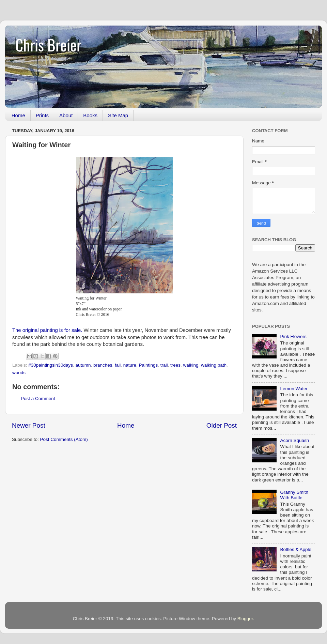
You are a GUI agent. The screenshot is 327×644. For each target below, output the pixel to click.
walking (191, 365)
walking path (214, 365)
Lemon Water (294, 389)
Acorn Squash (294, 440)
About (66, 115)
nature (130, 365)
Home (18, 115)
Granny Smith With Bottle (294, 495)
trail (164, 365)
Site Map (118, 115)
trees (175, 365)
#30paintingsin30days (51, 365)
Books (90, 115)
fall (118, 365)
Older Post (222, 425)
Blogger (245, 619)
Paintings (149, 365)
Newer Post (29, 425)
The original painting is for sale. (47, 330)
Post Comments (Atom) (64, 439)
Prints (42, 115)
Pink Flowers (293, 336)
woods (19, 373)
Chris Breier (48, 44)
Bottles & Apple (296, 549)
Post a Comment (38, 398)
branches (103, 365)
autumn (83, 365)
